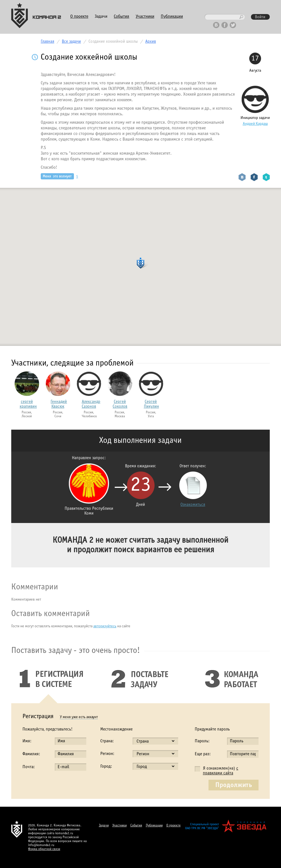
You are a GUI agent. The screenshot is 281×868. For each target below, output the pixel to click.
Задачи (101, 16)
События (122, 16)
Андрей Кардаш (255, 124)
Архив (151, 42)
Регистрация (38, 717)
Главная (47, 42)
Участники (145, 16)
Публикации (172, 16)
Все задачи (71, 42)
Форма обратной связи (44, 849)
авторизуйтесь (105, 626)
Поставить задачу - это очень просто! (76, 651)
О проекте (79, 16)
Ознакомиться (193, 505)
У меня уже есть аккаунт (79, 717)
